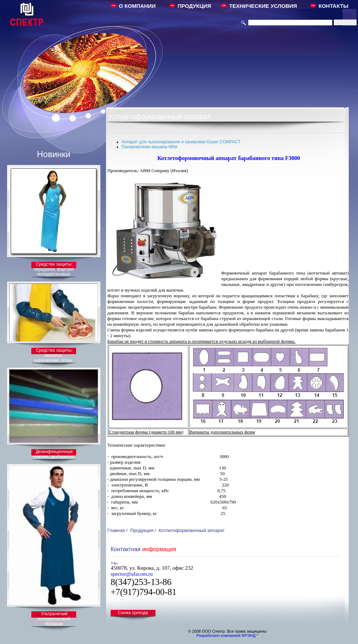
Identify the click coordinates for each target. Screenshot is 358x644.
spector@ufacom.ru (132, 574)
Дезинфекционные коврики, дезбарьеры (54, 454)
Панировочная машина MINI (150, 147)
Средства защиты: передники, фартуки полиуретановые (54, 269)
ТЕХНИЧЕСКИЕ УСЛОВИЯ (263, 6)
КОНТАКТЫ (333, 6)
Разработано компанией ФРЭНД (226, 635)
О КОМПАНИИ (137, 6)
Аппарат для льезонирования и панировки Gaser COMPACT (181, 142)
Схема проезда (133, 613)
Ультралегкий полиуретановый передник (54, 619)
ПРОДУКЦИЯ (194, 6)
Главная (116, 530)
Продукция (142, 530)
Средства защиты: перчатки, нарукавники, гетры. (54, 355)
